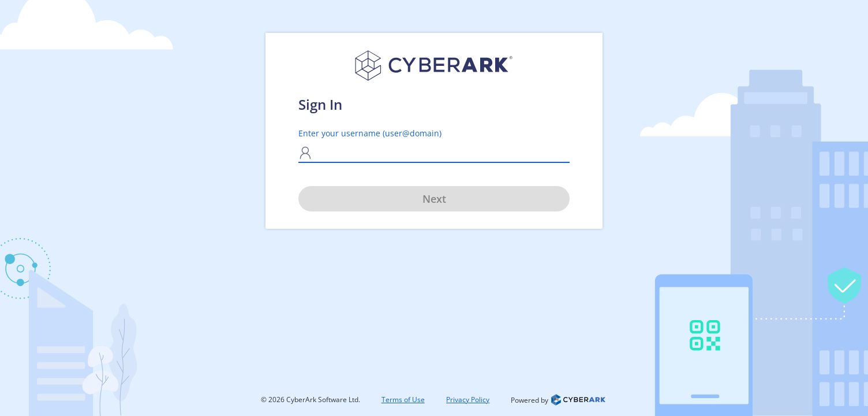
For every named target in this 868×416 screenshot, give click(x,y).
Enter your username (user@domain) (370, 133)
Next (434, 199)
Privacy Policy (468, 400)
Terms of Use (403, 400)
